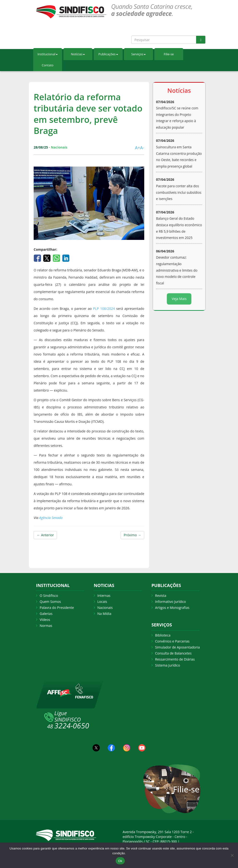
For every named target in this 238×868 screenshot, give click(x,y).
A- (142, 148)
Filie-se (169, 54)
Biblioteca (163, 635)
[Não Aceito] (232, 855)
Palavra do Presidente (57, 608)
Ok (120, 861)
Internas (104, 596)
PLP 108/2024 (104, 309)
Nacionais (105, 608)
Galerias (46, 614)
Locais (102, 602)
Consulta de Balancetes (173, 653)
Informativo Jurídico (171, 602)
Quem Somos (50, 602)
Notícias (78, 54)
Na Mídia (104, 614)
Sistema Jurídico (168, 665)
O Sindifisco (49, 596)
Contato (48, 65)
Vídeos (45, 620)
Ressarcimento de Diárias (175, 659)
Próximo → (132, 535)
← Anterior (45, 535)
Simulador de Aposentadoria (177, 647)
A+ (138, 148)
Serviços (138, 54)
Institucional (48, 54)
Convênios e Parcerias (172, 641)
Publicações (108, 54)
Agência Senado (51, 518)
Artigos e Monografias (172, 608)
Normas (46, 626)
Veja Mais (179, 299)
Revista (161, 596)
